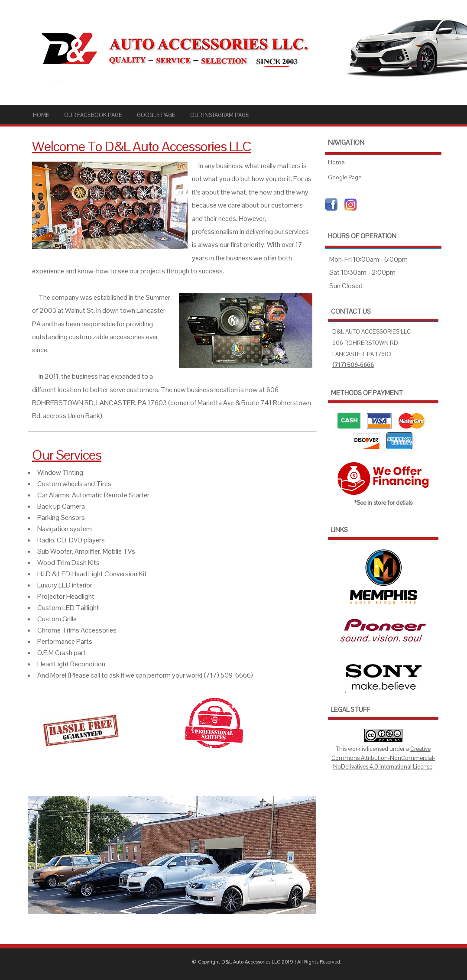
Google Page (156, 115)
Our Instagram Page (220, 115)
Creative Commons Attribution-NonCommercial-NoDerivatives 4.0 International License (383, 758)
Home (41, 115)
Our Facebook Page (93, 115)
